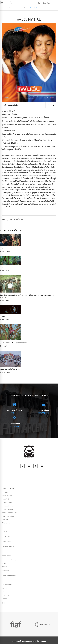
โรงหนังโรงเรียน (7, 556)
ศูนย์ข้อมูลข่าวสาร (7, 506)
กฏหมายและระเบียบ (8, 516)
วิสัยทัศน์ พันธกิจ (7, 496)
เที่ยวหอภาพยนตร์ (7, 541)
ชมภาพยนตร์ (6, 536)
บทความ (4, 588)
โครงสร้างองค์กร (7, 503)
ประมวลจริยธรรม (7, 509)
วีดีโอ (3, 592)
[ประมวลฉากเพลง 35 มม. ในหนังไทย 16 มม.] (14, 343)
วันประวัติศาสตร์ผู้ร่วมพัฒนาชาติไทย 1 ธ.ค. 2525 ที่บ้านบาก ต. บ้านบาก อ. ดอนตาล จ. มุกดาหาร (27, 296)
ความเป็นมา (5, 492)
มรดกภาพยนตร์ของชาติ (18, 8)
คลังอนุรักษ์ (5, 499)
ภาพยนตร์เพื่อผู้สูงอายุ (9, 560)
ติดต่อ (4, 603)
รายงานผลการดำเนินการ (9, 513)
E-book (4, 599)
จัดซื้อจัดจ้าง (6, 523)
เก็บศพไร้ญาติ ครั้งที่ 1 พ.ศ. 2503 (10, 369)
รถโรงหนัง (5, 567)
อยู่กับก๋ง (3, 316)
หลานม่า (3, 248)
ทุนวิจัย (4, 563)
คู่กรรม (2, 267)
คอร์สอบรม (5, 570)
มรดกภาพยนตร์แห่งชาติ (16, 219)
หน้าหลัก (6, 8)
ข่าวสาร (4, 531)
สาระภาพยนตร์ (7, 584)
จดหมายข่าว (5, 595)
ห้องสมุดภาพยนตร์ (8, 546)
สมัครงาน (5, 519)
